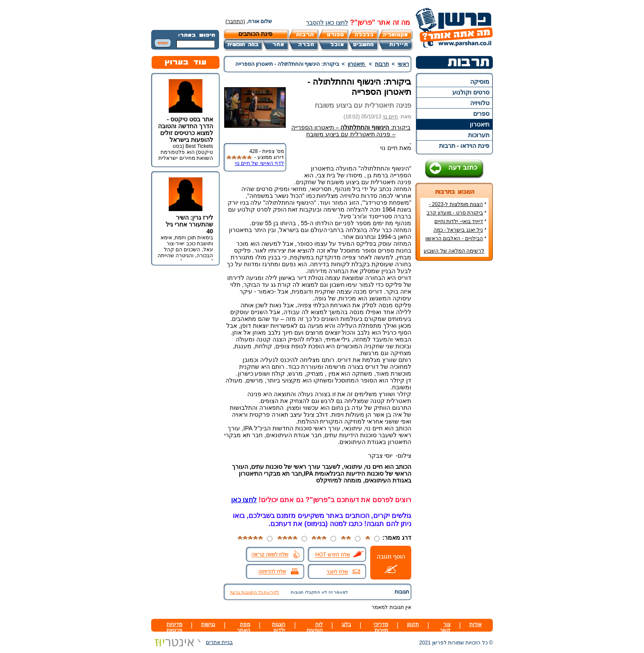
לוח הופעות (315, 627)
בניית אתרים (192, 642)
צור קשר (445, 627)
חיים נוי (390, 117)
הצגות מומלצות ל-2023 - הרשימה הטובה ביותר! (458, 207)
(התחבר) (235, 21)
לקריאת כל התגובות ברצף (254, 592)
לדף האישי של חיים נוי (259, 163)
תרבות (382, 64)
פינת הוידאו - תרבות (464, 146)
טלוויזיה (480, 103)
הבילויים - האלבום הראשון (454, 238)
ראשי (403, 64)
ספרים (481, 114)
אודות (476, 624)
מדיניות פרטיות (174, 627)
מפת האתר (244, 627)
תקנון (413, 624)
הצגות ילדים (279, 627)
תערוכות (479, 135)
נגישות (208, 624)
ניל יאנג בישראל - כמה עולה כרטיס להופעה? (460, 233)
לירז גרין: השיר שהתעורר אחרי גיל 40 (189, 224)
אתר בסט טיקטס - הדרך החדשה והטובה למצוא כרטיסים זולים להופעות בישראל (186, 129)
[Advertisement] (454, 395)
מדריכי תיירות (381, 627)
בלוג (346, 624)
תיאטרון (480, 124)
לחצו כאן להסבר (327, 23)
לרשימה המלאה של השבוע (454, 251)
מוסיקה (480, 82)
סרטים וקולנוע (471, 92)
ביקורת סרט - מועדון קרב (455, 213)
